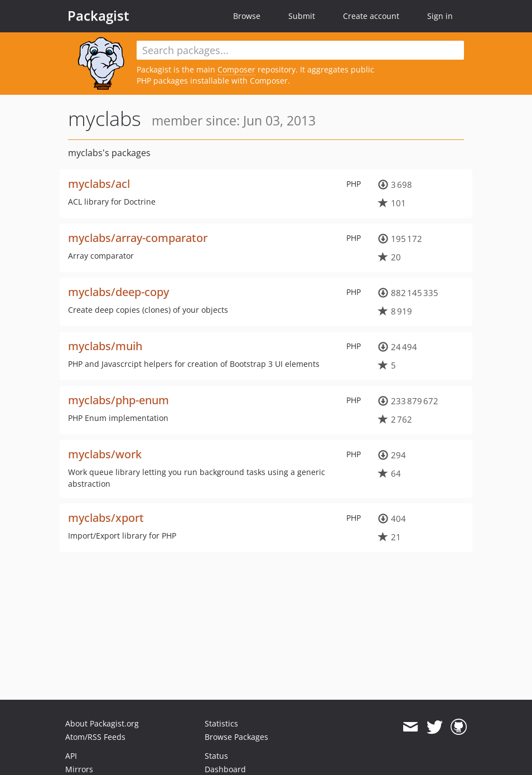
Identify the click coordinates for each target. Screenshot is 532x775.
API (71, 756)
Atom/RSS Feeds (95, 737)
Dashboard (225, 769)
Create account (371, 16)
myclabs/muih (105, 346)
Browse (247, 16)
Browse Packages (236, 737)
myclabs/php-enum (119, 400)
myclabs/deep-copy (119, 292)
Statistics (221, 723)
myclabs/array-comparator (138, 238)
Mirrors (79, 769)
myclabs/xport (106, 518)
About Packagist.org (102, 723)
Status (216, 756)
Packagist (98, 16)
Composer (236, 69)
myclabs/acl (99, 184)
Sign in (440, 16)
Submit (302, 16)
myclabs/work (105, 454)
